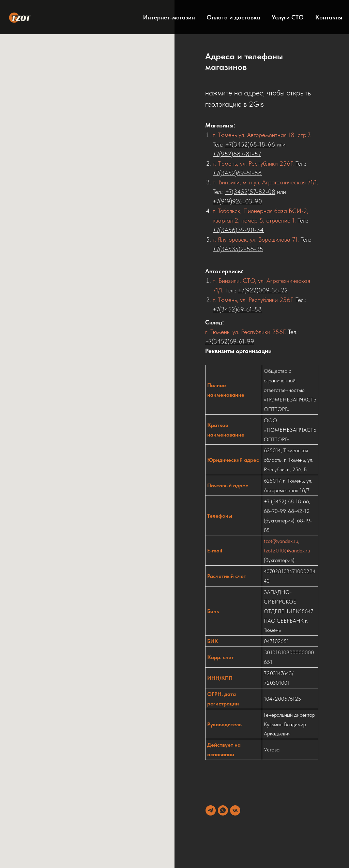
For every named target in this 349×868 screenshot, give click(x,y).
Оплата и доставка (233, 17)
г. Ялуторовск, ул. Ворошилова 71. (256, 239)
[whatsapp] (223, 810)
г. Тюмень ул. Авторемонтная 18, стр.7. (262, 135)
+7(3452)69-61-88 (237, 173)
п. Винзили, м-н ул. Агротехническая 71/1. (265, 182)
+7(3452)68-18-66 (250, 144)
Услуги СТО (288, 17)
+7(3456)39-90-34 (238, 230)
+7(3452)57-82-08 (250, 192)
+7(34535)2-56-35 (238, 249)
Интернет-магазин (169, 17)
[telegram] (211, 810)
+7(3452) (217, 341)
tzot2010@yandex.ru (287, 551)
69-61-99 (242, 341)
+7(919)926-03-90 (237, 201)
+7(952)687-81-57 (237, 154)
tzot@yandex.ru (281, 541)
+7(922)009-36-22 (263, 290)
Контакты (329, 17)
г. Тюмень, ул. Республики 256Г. (253, 163)
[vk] (235, 810)
